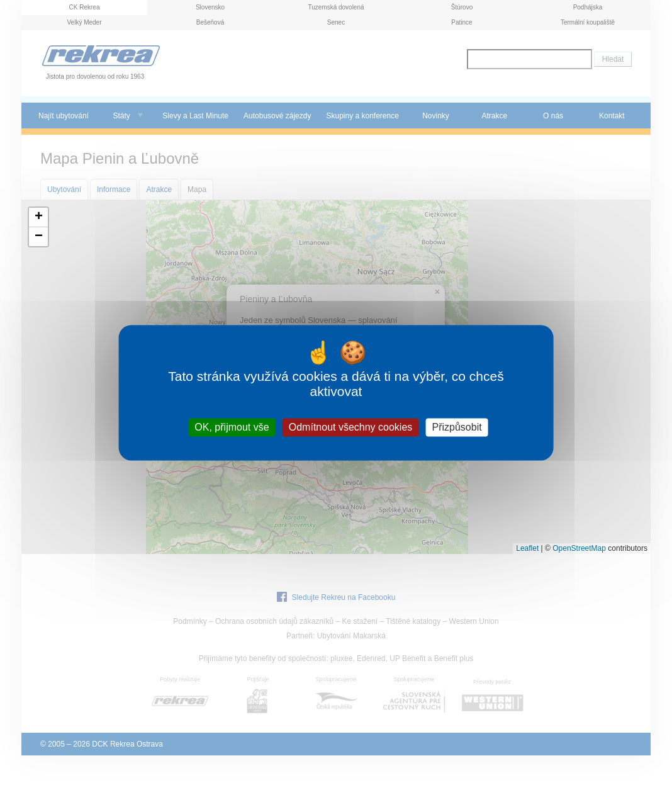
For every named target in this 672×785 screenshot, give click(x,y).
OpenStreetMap (579, 548)
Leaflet (527, 548)
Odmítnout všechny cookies (351, 427)
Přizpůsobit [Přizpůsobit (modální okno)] (456, 427)
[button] (38, 217)
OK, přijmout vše (232, 427)
